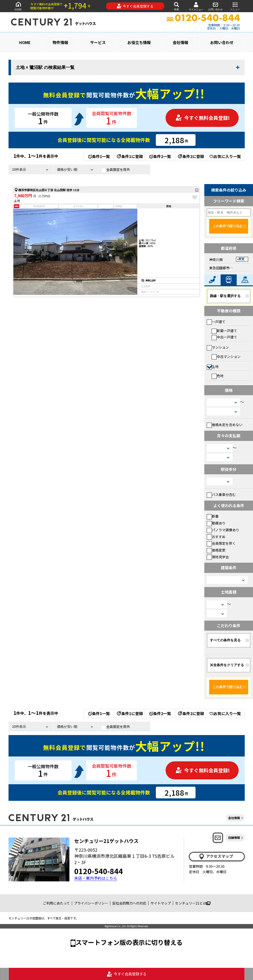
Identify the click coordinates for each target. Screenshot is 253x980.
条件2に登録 (191, 156)
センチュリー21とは (193, 903)
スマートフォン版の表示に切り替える (129, 942)
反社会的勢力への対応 (129, 903)
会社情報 (180, 42)
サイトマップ (161, 903)
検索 (177, 6)
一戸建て (216, 322)
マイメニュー (196, 6)
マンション (218, 347)
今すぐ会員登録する (135, 6)
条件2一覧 (160, 156)
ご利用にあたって (56, 903)
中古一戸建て (224, 337)
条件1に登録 (130, 156)
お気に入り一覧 (225, 156)
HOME (18, 6)
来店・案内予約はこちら (96, 878)
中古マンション (226, 356)
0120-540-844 (99, 871)
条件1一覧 (99, 156)
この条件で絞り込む (228, 226)
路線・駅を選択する (225, 296)
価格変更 (216, 550)
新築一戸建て (224, 331)
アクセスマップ (216, 856)
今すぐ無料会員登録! (203, 118)
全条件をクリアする (227, 665)
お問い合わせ (216, 6)
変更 (242, 259)
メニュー (235, 6)
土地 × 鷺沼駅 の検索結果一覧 (45, 67)
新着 (213, 516)
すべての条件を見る (225, 640)
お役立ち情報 (139, 42)
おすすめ (216, 537)
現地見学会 (218, 557)
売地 (218, 376)
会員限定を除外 (116, 170)
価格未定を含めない (225, 425)
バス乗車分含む (221, 495)
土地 (213, 366)
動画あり (216, 523)
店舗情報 (234, 837)
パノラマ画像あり (223, 530)
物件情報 (60, 42)
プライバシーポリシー (91, 903)
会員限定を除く (221, 543)
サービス (98, 42)
